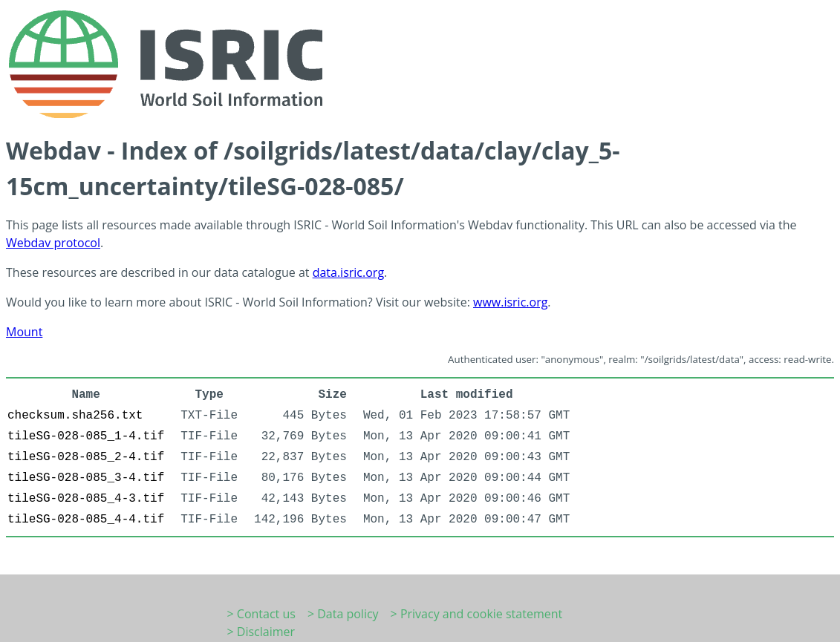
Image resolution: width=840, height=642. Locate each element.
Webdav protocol (53, 243)
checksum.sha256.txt (75, 416)
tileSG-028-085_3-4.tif (86, 478)
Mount (24, 332)
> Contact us (261, 614)
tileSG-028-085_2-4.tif (86, 457)
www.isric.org (510, 302)
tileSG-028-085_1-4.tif (86, 436)
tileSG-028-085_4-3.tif (86, 499)
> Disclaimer (261, 632)
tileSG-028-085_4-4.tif (86, 520)
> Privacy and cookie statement (477, 614)
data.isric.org (348, 272)
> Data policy (343, 614)
